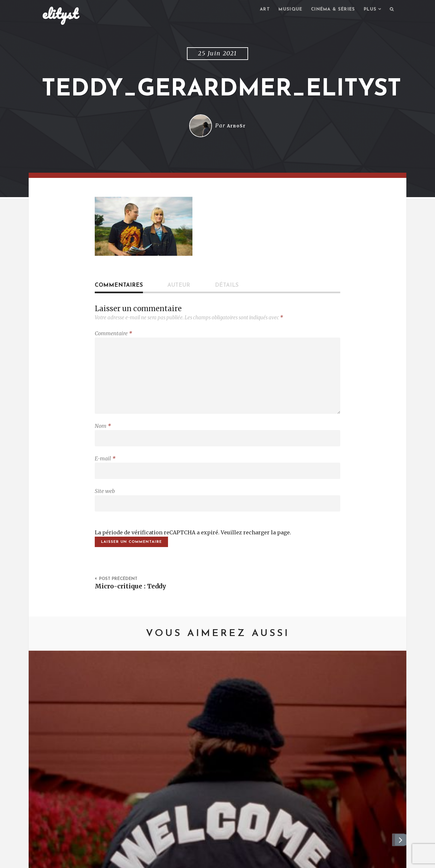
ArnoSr (236, 127)
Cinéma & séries (329, 10)
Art (257, 10)
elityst (60, 14)
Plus (369, 10)
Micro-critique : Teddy (133, 599)
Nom (103, 432)
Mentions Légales (137, 860)
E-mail (105, 467)
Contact (96, 860)
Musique (284, 10)
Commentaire (113, 334)
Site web (105, 501)
